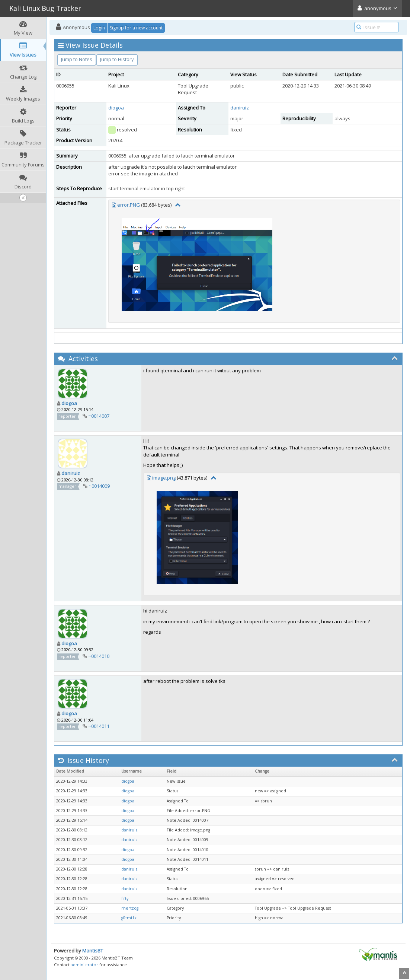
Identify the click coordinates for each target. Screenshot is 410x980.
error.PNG (129, 205)
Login (99, 28)
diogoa (116, 108)
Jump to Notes (77, 59)
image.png (164, 478)
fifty (125, 898)
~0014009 (99, 486)
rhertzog (130, 908)
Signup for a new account (136, 28)
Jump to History (117, 59)
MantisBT (93, 951)
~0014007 (99, 416)
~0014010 (99, 656)
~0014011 (99, 726)
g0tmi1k (129, 918)
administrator (84, 965)
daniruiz (240, 108)
